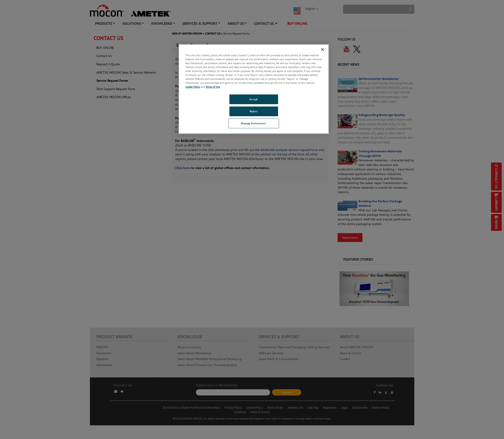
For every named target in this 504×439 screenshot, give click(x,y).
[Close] (323, 50)
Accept (254, 99)
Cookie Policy (193, 87)
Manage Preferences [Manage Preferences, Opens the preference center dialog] (254, 123)
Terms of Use (213, 87)
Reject (254, 111)
